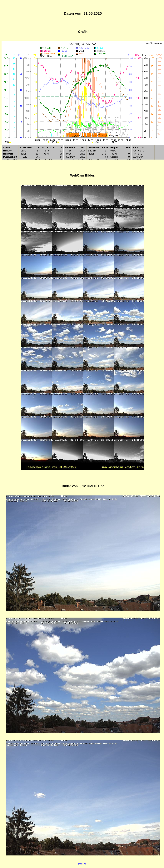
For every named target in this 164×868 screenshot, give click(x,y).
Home (82, 863)
